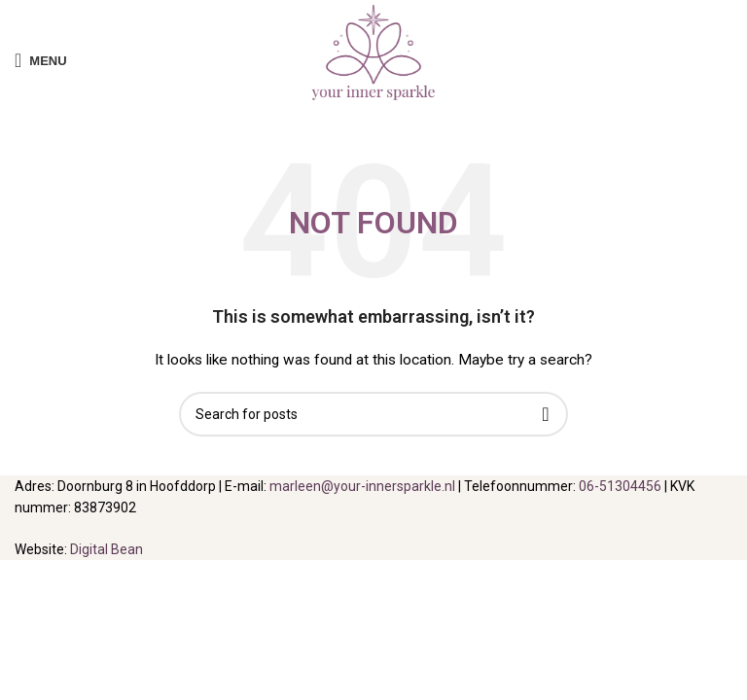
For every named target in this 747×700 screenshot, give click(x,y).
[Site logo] (373, 59)
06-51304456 (620, 486)
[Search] (373, 414)
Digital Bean (107, 549)
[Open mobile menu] (41, 60)
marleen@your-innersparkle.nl (362, 486)
